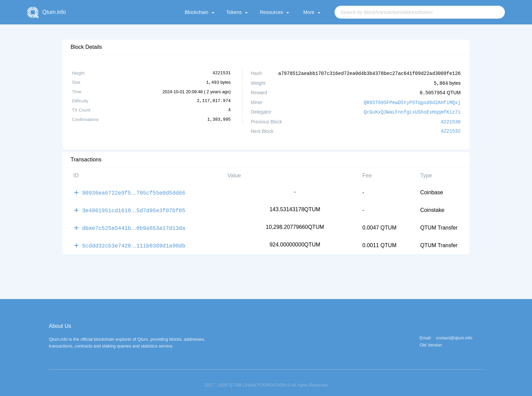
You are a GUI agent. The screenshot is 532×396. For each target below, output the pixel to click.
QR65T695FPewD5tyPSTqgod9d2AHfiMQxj (412, 101)
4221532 (451, 129)
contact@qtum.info (454, 333)
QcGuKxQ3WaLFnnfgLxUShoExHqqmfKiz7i (412, 110)
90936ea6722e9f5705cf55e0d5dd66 (134, 190)
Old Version (431, 341)
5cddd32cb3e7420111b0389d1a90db (134, 241)
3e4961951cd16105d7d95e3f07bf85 (134, 207)
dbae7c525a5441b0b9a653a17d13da (134, 224)
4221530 (451, 120)
